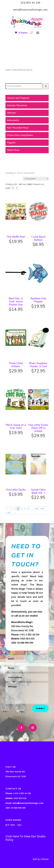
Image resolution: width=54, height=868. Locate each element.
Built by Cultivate (41, 859)
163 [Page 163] (36, 509)
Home (8, 70)
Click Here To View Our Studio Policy (25, 838)
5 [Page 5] (25, 509)
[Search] (46, 86)
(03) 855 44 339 (30, 3)
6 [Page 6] (28, 509)
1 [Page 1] (12, 509)
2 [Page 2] (15, 509)
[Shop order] (36, 179)
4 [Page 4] (21, 509)
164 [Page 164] (42, 509)
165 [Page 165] (8, 513)
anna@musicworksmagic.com (30, 10)
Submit (40, 708)
